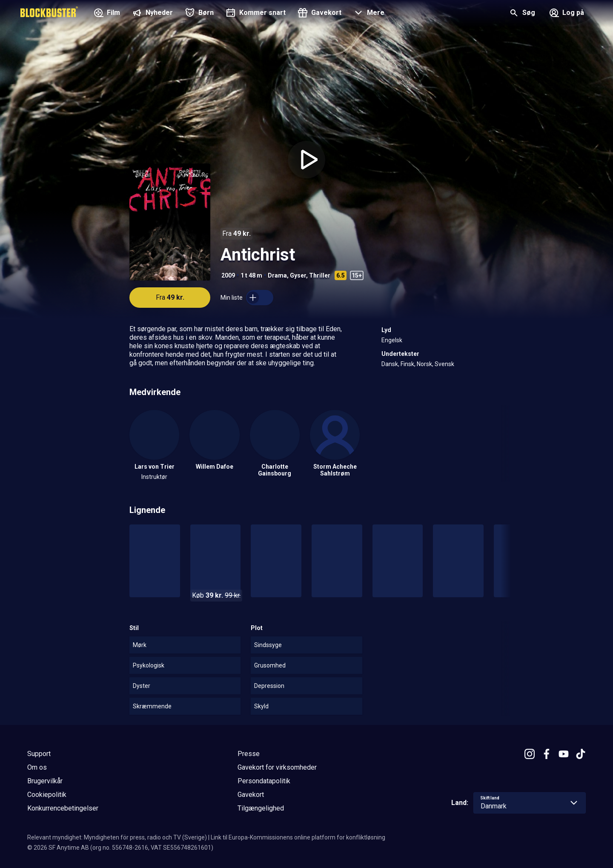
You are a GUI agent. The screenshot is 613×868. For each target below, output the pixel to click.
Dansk (390, 364)
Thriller (320, 275)
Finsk (407, 364)
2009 (228, 275)
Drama (277, 275)
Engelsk (392, 340)
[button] (368, 14)
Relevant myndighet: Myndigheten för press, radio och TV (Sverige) (117, 837)
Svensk (444, 364)
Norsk (424, 364)
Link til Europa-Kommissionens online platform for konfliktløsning (298, 837)
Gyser (298, 275)
